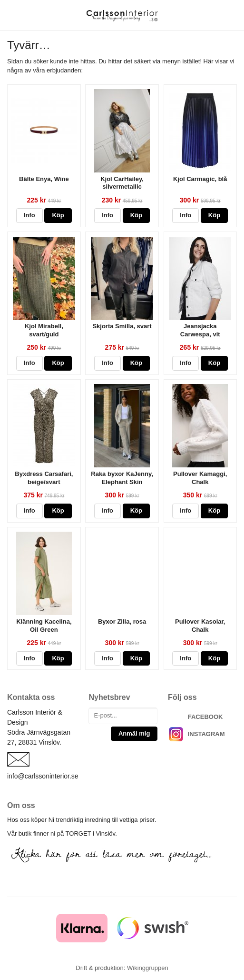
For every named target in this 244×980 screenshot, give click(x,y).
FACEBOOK (205, 717)
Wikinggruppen (148, 968)
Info (29, 215)
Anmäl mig (134, 733)
